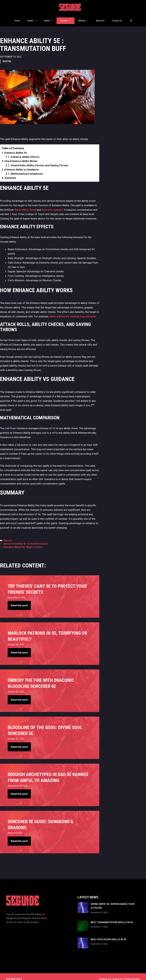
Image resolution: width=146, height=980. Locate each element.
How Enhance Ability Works (21, 156)
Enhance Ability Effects (25, 152)
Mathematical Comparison (27, 169)
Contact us (105, 974)
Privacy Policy (132, 974)
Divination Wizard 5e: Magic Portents (23, 542)
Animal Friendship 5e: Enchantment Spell (26, 539)
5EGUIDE (70, 8)
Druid (33, 205)
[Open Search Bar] (131, 18)
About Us (100, 18)
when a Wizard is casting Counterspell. (73, 312)
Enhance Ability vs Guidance (22, 165)
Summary (10, 173)
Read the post (19, 601)
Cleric (25, 205)
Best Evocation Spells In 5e (109, 935)
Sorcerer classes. (52, 205)
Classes (67, 18)
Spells (50, 18)
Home (17, 18)
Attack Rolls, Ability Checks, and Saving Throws (39, 160)
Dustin (7, 57)
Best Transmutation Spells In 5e (112, 918)
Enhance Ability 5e (16, 148)
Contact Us (117, 18)
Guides (34, 18)
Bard (17, 205)
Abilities (85, 18)
